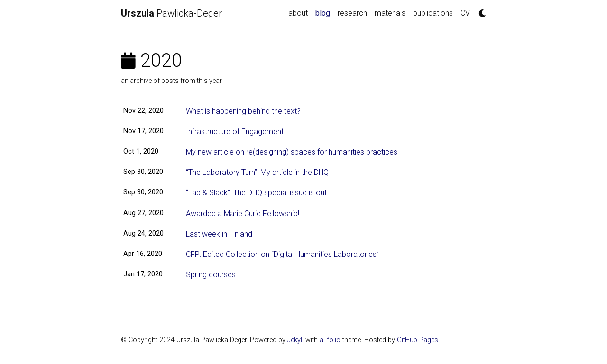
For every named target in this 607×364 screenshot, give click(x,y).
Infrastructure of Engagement (235, 132)
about (298, 13)
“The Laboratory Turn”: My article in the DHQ (257, 172)
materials (390, 13)
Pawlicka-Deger (171, 13)
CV (465, 13)
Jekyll (295, 340)
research (352, 13)
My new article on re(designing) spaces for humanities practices (292, 152)
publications (433, 13)
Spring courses (211, 275)
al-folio (330, 340)
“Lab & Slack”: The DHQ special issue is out (256, 193)
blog (325, 12)
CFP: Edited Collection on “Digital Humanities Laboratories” (282, 254)
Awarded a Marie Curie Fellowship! (243, 214)
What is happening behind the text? (243, 111)
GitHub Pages (418, 340)
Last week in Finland (219, 234)
